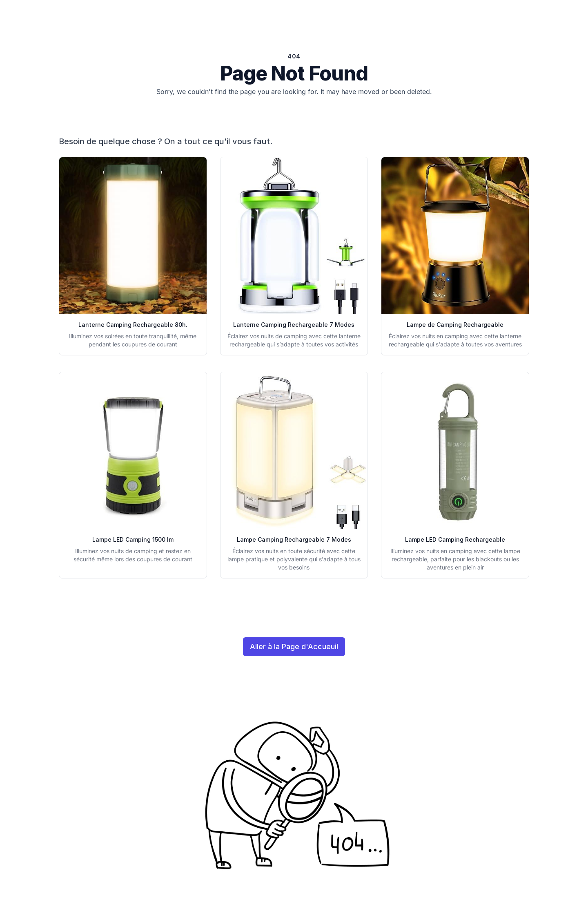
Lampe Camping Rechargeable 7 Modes (294, 539)
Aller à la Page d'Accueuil (294, 646)
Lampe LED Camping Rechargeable (455, 539)
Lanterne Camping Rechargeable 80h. (133, 325)
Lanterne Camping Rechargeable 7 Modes (294, 325)
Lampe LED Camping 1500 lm (133, 539)
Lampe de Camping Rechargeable (455, 325)
